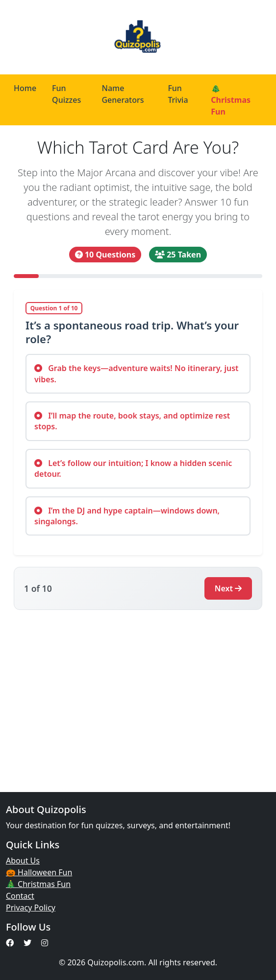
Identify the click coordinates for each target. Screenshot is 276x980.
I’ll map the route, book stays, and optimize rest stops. (132, 421)
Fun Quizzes (66, 94)
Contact (20, 896)
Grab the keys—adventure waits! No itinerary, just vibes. (137, 373)
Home (25, 88)
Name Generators (123, 94)
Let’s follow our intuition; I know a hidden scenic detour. (133, 468)
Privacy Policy (31, 908)
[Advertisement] (138, 695)
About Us (23, 861)
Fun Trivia (178, 94)
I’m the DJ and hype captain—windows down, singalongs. (127, 516)
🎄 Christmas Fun (231, 100)
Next (228, 588)
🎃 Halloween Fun (39, 872)
